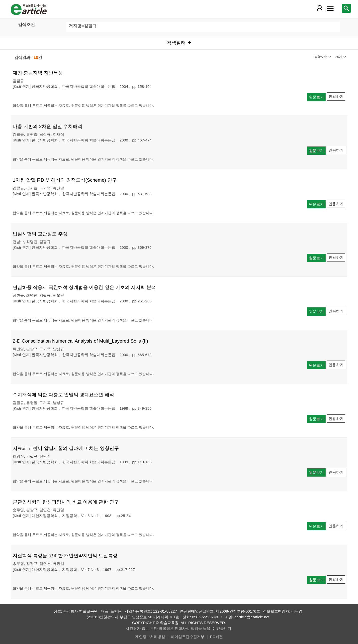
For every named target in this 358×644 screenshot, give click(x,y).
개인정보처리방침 (150, 637)
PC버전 (216, 637)
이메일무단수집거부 (188, 637)
